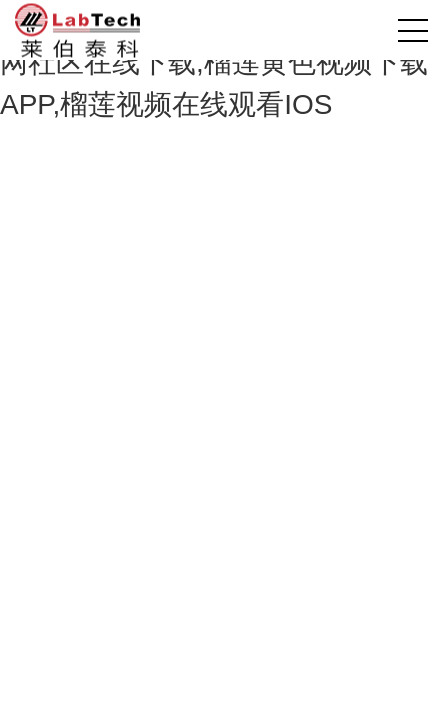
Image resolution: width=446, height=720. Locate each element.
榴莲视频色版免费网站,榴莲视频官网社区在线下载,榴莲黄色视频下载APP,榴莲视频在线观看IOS (214, 62)
